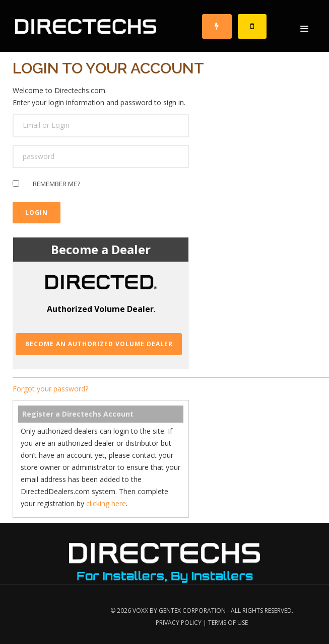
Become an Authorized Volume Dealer (99, 344)
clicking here (106, 503)
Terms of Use (228, 623)
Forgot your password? (50, 389)
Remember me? (56, 185)
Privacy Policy (179, 623)
